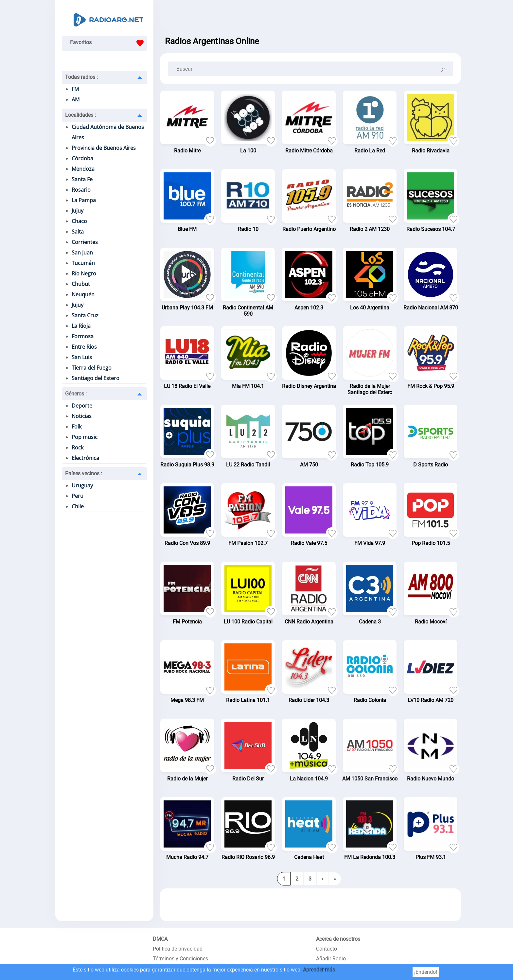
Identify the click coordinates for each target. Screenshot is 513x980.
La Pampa (84, 200)
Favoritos (108, 43)
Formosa (83, 336)
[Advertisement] (310, 16)
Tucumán (83, 263)
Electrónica (85, 458)
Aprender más (319, 970)
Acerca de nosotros (338, 939)
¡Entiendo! (426, 972)
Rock (78, 447)
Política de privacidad (178, 949)
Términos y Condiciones (180, 959)
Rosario (81, 190)
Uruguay (82, 485)
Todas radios (81, 77)
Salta (78, 232)
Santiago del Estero (96, 378)
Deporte (82, 406)
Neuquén (83, 294)
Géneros (76, 394)
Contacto (327, 949)
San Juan (82, 253)
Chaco (79, 221)
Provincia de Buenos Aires (104, 148)
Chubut (81, 284)
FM (75, 89)
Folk (77, 427)
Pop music (85, 437)
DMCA (160, 939)
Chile (78, 506)
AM (76, 99)
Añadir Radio (331, 959)
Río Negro (84, 273)
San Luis (82, 357)
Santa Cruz (85, 315)
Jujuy (78, 211)
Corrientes (85, 242)
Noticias (82, 416)
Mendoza (83, 169)
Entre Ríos (84, 347)
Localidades (80, 115)
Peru (78, 496)
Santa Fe (82, 179)
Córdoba (82, 158)
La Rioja (81, 326)
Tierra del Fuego (92, 368)
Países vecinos (84, 473)
